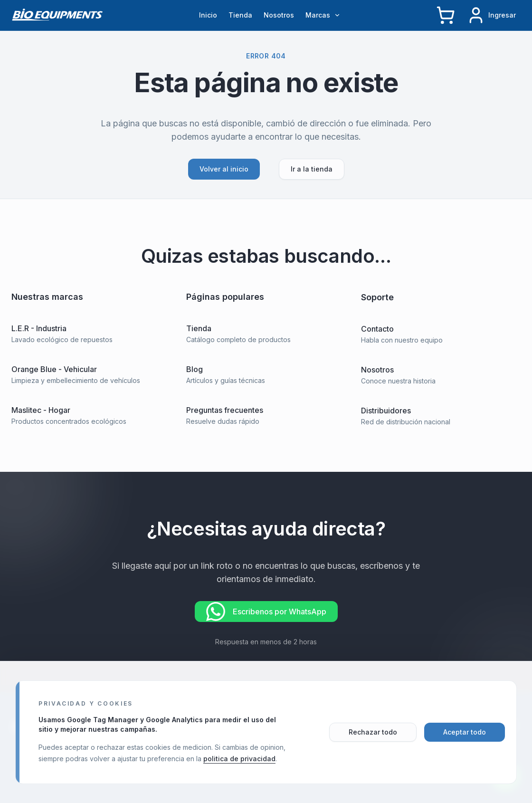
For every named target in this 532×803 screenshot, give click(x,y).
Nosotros (279, 15)
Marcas (323, 15)
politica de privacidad (239, 759)
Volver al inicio (224, 169)
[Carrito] (446, 15)
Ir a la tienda (312, 169)
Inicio (208, 15)
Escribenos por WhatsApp (266, 612)
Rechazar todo (373, 732)
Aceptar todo (465, 732)
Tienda (240, 15)
